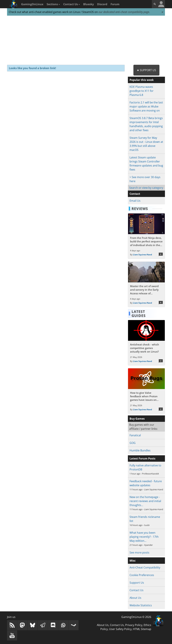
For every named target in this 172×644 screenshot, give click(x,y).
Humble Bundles (140, 450)
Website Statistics (141, 605)
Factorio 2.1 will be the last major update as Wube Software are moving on (146, 106)
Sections (53, 4)
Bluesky (89, 4)
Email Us (135, 201)
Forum (115, 4)
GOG (133, 443)
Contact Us (72, 4)
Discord (102, 4)
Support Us (137, 583)
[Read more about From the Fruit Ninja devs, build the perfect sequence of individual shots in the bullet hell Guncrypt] (146, 236)
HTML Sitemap (142, 629)
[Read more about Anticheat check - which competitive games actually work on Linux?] (146, 343)
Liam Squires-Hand (142, 255)
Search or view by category (146, 188)
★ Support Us (146, 70)
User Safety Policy (120, 629)
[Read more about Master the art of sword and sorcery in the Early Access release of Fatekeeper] (146, 284)
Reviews (140, 209)
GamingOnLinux (32, 4)
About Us (135, 598)
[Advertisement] (86, 40)
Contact (135, 194)
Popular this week (142, 80)
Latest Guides (139, 314)
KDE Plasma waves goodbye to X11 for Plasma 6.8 (142, 91)
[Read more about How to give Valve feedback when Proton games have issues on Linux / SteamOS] (146, 391)
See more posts (139, 553)
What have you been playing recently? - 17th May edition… (144, 537)
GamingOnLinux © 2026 (136, 617)
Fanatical (135, 435)
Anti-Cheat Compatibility (145, 567)
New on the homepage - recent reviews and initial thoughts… (145, 501)
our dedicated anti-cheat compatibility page (124, 12)
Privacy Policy (134, 625)
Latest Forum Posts (142, 458)
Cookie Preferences (142, 575)
